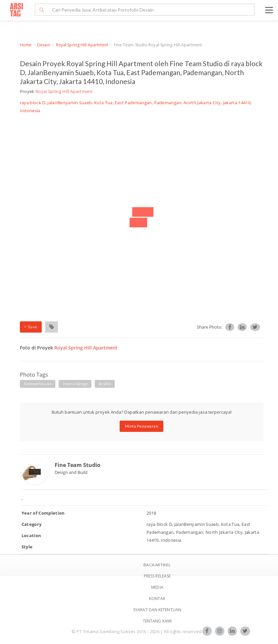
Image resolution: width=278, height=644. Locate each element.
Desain (44, 45)
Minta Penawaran (142, 426)
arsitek (105, 384)
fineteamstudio (38, 384)
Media (157, 587)
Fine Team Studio (78, 465)
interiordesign (75, 384)
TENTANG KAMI (157, 621)
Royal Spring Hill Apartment (82, 45)
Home (26, 45)
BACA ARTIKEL (157, 565)
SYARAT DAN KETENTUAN (157, 610)
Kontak (157, 598)
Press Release (157, 576)
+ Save (31, 327)
